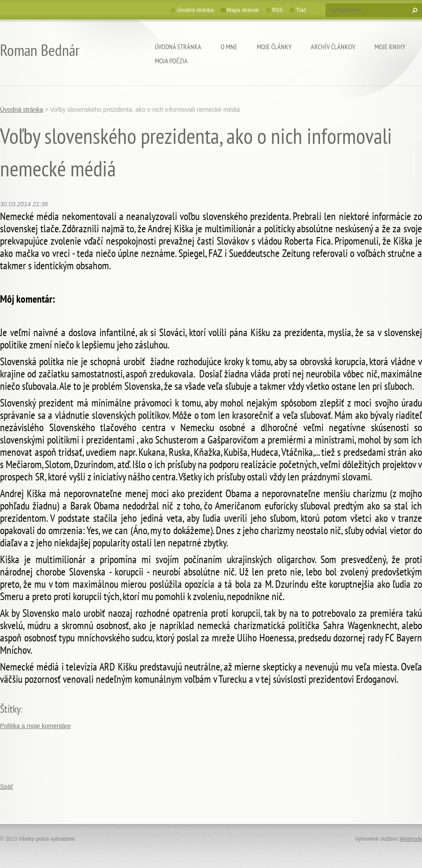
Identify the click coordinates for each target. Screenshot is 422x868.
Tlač (301, 10)
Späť (7, 787)
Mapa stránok (243, 10)
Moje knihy (390, 47)
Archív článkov (333, 47)
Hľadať (414, 10)
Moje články (274, 47)
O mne (229, 47)
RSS (278, 10)
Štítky (10, 709)
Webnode (411, 839)
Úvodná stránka (178, 47)
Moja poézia (171, 61)
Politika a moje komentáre (35, 726)
